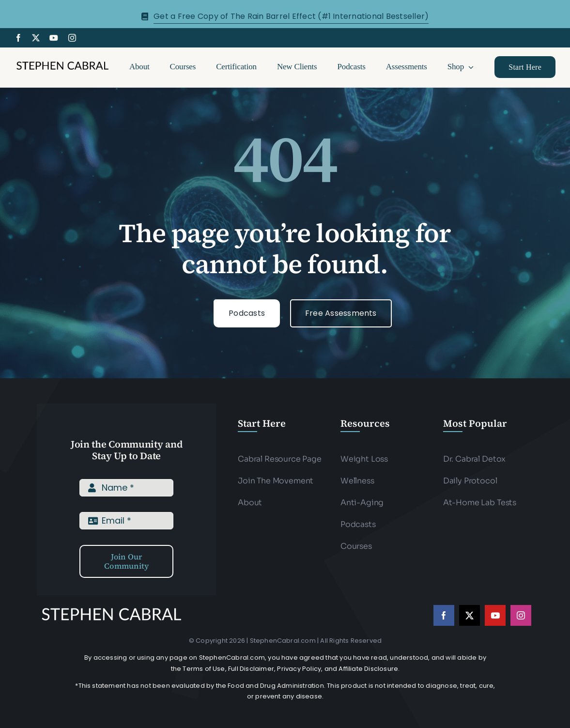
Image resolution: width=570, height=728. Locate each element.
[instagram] (72, 38)
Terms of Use (204, 669)
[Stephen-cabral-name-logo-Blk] (62, 63)
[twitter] (36, 38)
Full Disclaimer (251, 669)
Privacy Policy (299, 669)
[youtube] (54, 38)
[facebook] (18, 38)
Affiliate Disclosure (368, 669)
